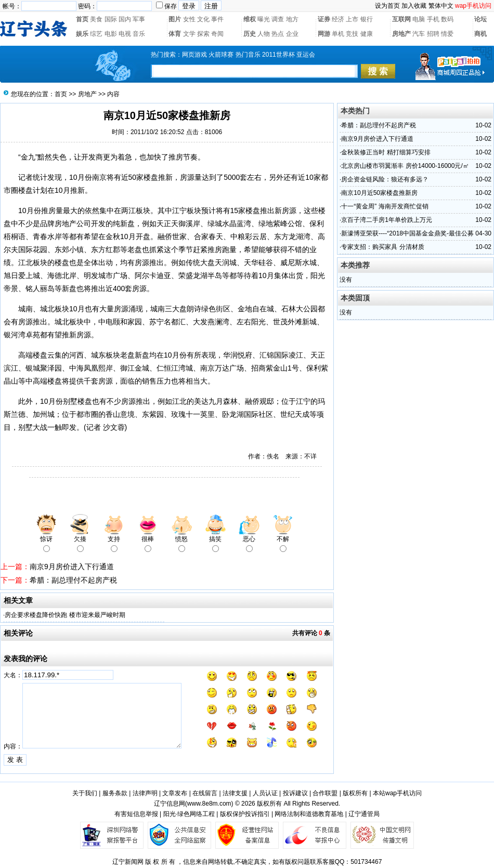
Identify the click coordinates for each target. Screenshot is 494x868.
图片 (175, 19)
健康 (367, 34)
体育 (175, 34)
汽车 (419, 34)
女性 (189, 19)
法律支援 (235, 793)
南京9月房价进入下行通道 (72, 567)
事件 (217, 19)
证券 (324, 19)
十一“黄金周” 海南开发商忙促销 (385, 206)
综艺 (96, 34)
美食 (96, 19)
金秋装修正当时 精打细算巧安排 (386, 152)
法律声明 (145, 793)
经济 (338, 19)
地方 (292, 19)
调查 (278, 19)
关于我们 (85, 793)
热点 (278, 34)
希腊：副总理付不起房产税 (73, 580)
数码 (447, 19)
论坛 (480, 19)
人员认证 (265, 793)
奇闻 (217, 34)
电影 (111, 34)
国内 (125, 19)
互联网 (401, 19)
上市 (352, 19)
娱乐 (82, 34)
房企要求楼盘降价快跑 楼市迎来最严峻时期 (65, 615)
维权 (250, 19)
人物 (264, 34)
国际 (111, 19)
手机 (433, 19)
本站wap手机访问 (397, 793)
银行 (367, 19)
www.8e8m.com (209, 804)
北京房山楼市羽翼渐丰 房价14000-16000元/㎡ (405, 166)
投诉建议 (295, 793)
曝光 (264, 19)
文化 (203, 19)
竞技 (352, 34)
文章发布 (175, 793)
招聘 (433, 34)
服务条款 (115, 793)
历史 (250, 34)
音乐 (139, 34)
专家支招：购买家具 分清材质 (382, 247)
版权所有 (355, 793)
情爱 (447, 34)
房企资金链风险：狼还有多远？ (385, 179)
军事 (139, 19)
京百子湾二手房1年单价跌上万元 (387, 220)
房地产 (401, 34)
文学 (189, 34)
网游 (324, 34)
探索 (203, 34)
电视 (125, 34)
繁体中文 (441, 6)
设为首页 (387, 6)
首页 (82, 19)
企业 (292, 34)
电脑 (419, 19)
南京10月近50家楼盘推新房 (379, 193)
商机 (480, 34)
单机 (338, 34)
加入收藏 (414, 6)
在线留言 (205, 793)
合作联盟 (325, 793)
